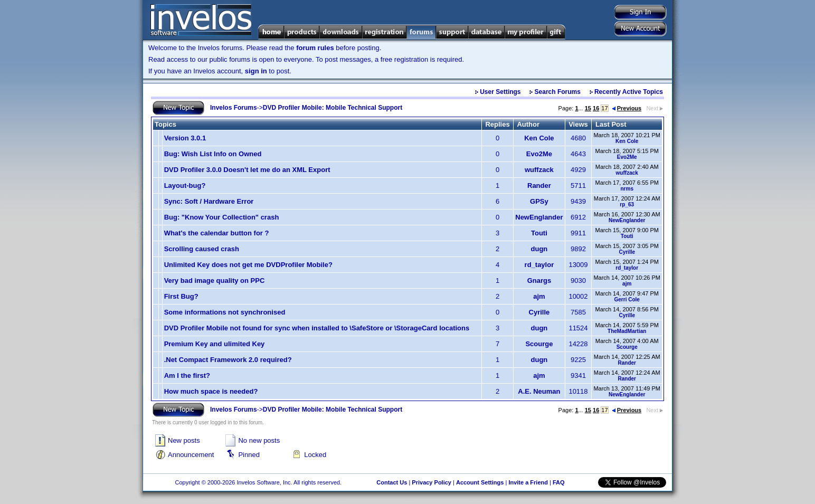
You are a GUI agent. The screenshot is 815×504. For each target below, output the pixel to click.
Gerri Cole (627, 299)
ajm (627, 284)
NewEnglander (539, 217)
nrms (627, 189)
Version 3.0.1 (185, 138)
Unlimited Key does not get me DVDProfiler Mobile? (248, 265)
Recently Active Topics (629, 92)
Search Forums (558, 92)
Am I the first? (187, 375)
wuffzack (539, 170)
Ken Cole (539, 138)
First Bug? (181, 296)
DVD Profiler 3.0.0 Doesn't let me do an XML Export (247, 170)
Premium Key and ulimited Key (215, 344)
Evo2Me (539, 154)
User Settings (500, 92)
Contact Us (392, 482)
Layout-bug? (185, 186)
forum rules (315, 48)
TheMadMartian (627, 331)
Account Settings (480, 482)
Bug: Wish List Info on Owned (213, 154)
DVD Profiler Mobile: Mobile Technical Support (333, 108)
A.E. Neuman (539, 391)
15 (588, 108)
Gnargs (539, 280)
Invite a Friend (528, 482)
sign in (256, 71)
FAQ (559, 482)
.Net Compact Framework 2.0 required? (228, 360)
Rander (539, 186)
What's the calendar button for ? (217, 233)
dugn (539, 249)
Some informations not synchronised (225, 312)
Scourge (539, 344)
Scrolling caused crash (202, 249)
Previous (627, 108)
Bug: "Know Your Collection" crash (222, 217)
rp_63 (627, 205)
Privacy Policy (432, 482)
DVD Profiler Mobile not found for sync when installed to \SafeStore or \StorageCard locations (317, 328)
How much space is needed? (211, 391)
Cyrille (627, 252)
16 (596, 108)
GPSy (539, 201)
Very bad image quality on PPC (215, 280)
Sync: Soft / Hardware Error (209, 201)
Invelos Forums (234, 108)
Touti (539, 233)
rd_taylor (539, 265)
